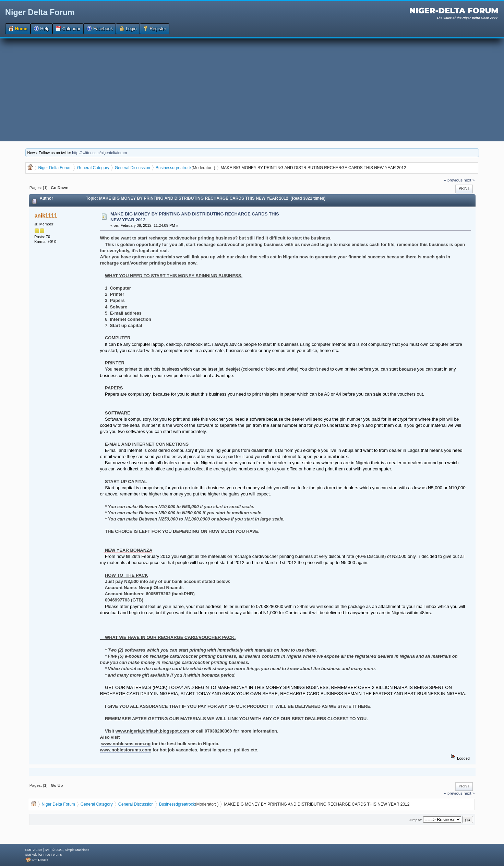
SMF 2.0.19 (34, 850)
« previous (453, 180)
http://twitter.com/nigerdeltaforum (99, 153)
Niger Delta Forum (40, 12)
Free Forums (53, 855)
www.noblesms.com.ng (126, 744)
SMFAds (31, 855)
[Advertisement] (252, 90)
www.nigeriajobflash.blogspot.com (152, 731)
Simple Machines (77, 850)
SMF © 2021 (54, 850)
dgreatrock (182, 168)
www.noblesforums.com (126, 750)
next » (469, 180)
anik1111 (46, 216)
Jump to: (416, 820)
